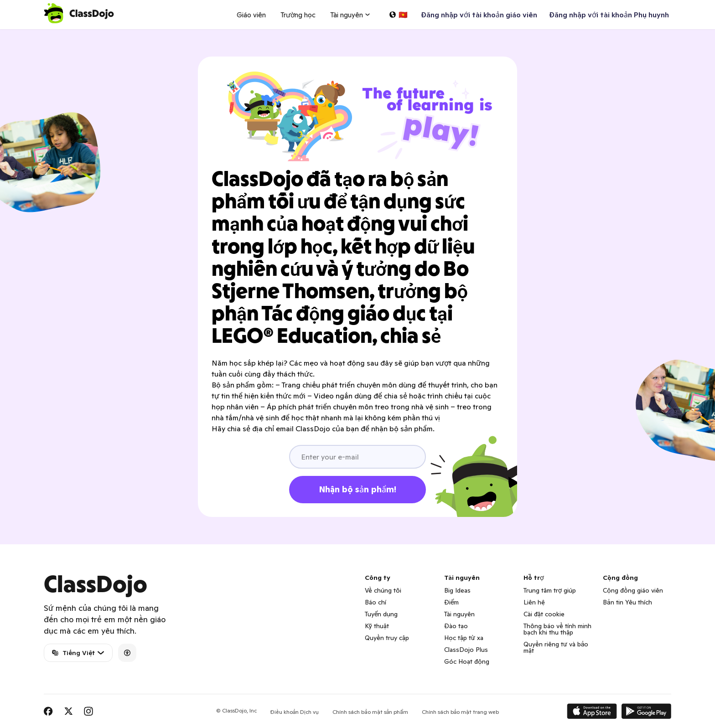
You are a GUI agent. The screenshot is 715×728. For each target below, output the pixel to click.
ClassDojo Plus (466, 650)
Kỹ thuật (377, 626)
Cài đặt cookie (544, 614)
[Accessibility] (127, 653)
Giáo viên (251, 15)
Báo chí (376, 602)
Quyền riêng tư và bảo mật (556, 647)
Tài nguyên (459, 614)
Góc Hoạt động (467, 661)
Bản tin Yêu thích (627, 602)
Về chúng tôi (383, 590)
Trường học (298, 15)
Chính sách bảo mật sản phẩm (370, 712)
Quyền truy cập (387, 638)
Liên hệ (534, 602)
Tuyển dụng (381, 614)
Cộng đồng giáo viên (633, 590)
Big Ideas (457, 590)
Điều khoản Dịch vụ (295, 712)
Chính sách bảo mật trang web (461, 712)
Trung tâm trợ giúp (550, 590)
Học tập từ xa (464, 638)
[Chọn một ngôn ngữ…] (398, 15)
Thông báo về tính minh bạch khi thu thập (557, 629)
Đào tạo (456, 626)
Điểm (451, 602)
